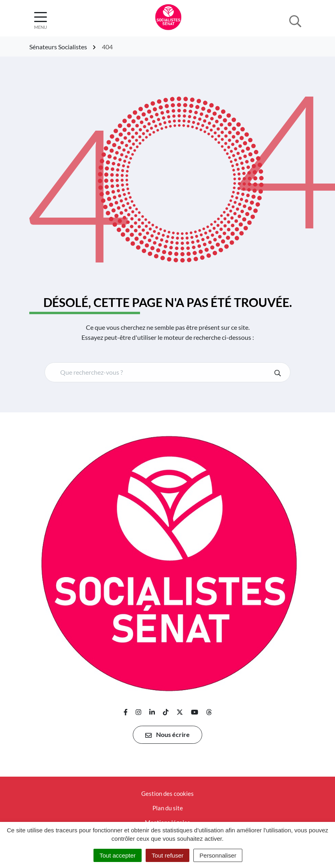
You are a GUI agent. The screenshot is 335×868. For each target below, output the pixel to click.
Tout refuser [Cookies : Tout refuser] (167, 855)
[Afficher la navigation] (41, 21)
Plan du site (168, 808)
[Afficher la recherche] (295, 20)
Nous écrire (167, 735)
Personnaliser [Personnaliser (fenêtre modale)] (218, 855)
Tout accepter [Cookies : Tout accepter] (118, 855)
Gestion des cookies (167, 793)
